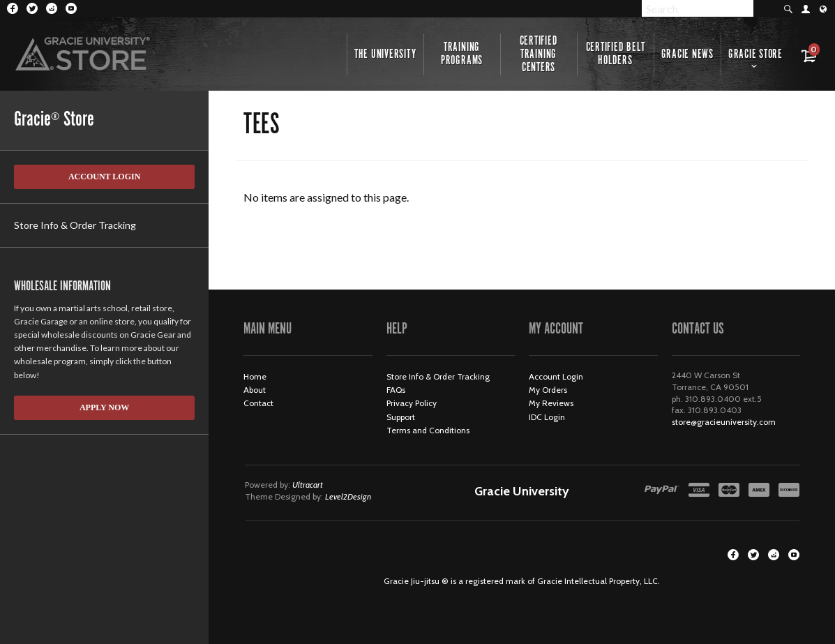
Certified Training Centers (539, 54)
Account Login (104, 177)
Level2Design (348, 496)
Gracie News (687, 54)
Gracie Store (755, 54)
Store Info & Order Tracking (75, 225)
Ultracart (308, 485)
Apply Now (104, 407)
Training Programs (462, 54)
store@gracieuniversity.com (724, 422)
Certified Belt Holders (616, 54)
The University (385, 54)
